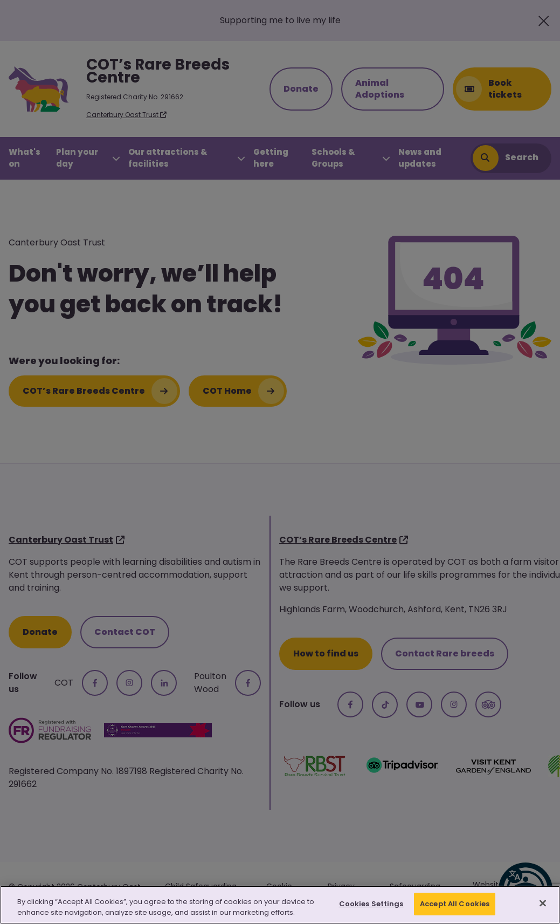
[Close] (543, 903)
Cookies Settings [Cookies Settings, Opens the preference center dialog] (371, 904)
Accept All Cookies (455, 904)
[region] (280, 905)
